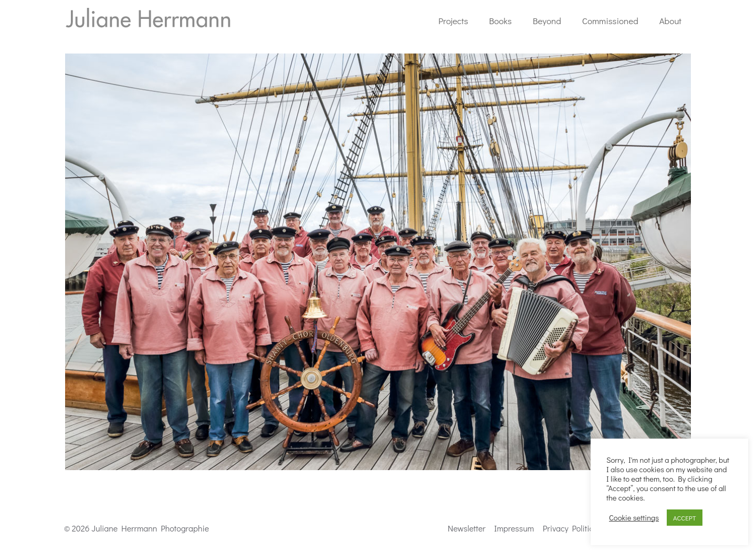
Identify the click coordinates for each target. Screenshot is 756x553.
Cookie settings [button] (634, 518)
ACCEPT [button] (685, 518)
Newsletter (467, 528)
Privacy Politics (570, 528)
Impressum (514, 528)
